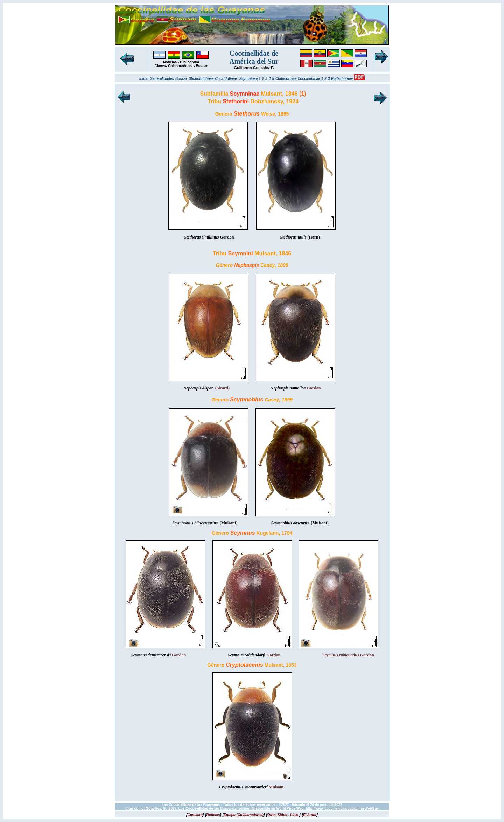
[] (195, 815)
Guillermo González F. (254, 68)
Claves (160, 66)
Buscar (202, 66)
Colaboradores (180, 66)
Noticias (170, 62)
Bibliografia (190, 62)
